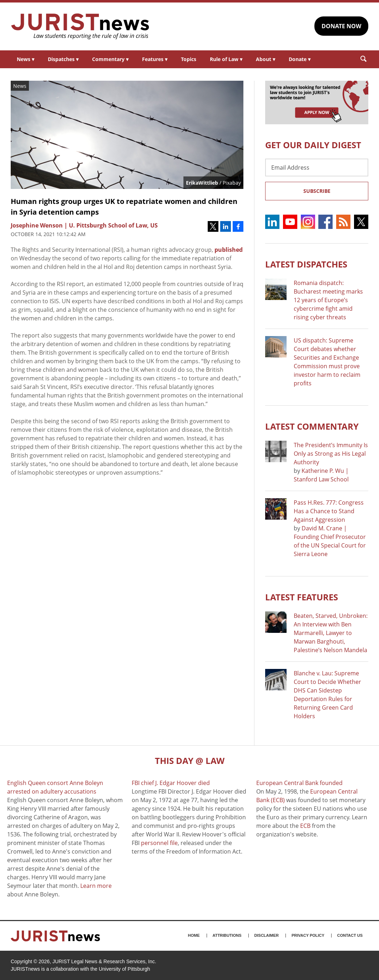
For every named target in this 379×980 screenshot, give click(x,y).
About (266, 59)
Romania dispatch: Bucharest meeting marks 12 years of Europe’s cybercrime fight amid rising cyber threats (328, 300)
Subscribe (317, 191)
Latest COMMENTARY (312, 426)
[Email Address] (317, 167)
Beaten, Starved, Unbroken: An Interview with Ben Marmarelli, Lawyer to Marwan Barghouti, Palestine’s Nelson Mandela (331, 633)
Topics (189, 59)
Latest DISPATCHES (306, 264)
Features (155, 59)
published (229, 250)
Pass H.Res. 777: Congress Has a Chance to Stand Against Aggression (329, 511)
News (26, 59)
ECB (305, 826)
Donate (300, 59)
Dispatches (63, 59)
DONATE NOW (341, 26)
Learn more (96, 886)
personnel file (159, 843)
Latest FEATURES (302, 597)
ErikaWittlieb (202, 183)
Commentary (110, 59)
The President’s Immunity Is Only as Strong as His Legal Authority (331, 454)
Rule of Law (226, 59)
